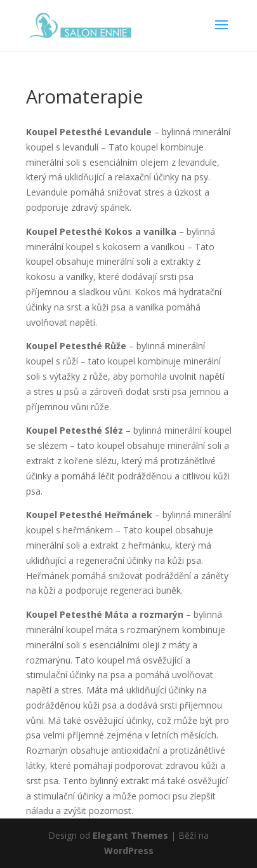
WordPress (129, 851)
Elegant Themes (130, 835)
